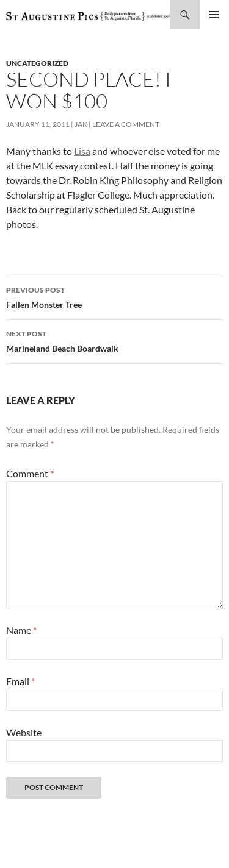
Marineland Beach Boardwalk (114, 340)
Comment (30, 473)
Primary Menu (214, 15)
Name (21, 630)
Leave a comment (126, 124)
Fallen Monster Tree (114, 296)
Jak (81, 124)
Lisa (82, 151)
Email (20, 681)
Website (24, 732)
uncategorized (37, 63)
